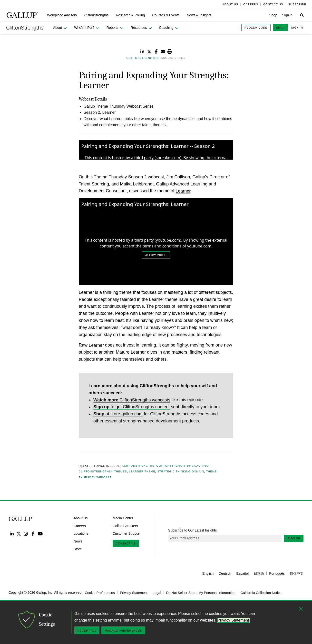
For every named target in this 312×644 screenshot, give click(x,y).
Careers (80, 526)
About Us (81, 518)
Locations (81, 533)
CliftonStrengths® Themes (103, 472)
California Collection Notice (261, 593)
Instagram (26, 534)
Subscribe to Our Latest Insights (192, 530)
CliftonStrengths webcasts (132, 400)
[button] (62, 15)
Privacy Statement (134, 593)
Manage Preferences (123, 631)
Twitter (19, 534)
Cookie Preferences (100, 593)
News (78, 541)
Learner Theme (142, 472)
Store (78, 549)
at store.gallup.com (118, 414)
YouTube (40, 534)
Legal (157, 593)
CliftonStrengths (138, 466)
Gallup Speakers (125, 526)
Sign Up (294, 538)
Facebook (33, 534)
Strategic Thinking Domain (181, 472)
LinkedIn (12, 534)
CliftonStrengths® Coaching (182, 466)
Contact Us (126, 543)
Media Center (123, 518)
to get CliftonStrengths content (132, 407)
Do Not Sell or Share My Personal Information (201, 593)
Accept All (87, 631)
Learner (183, 191)
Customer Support (127, 533)
